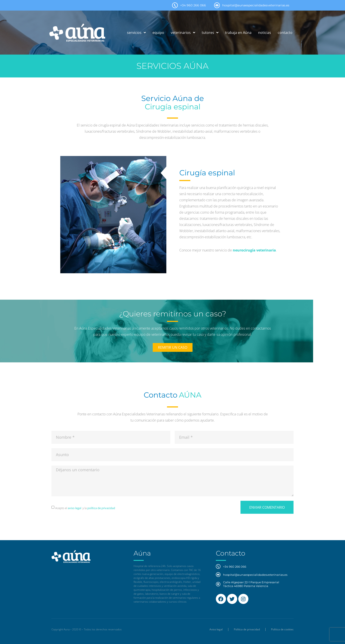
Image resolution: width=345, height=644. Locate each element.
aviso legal (74, 508)
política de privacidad (101, 508)
